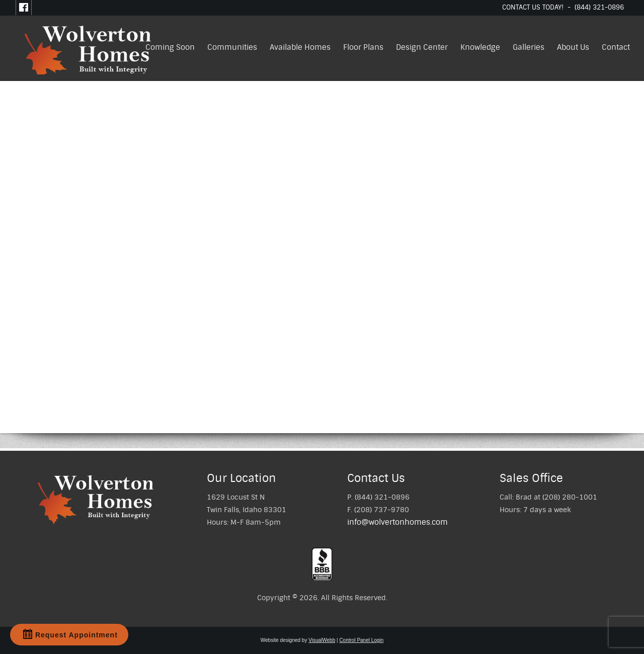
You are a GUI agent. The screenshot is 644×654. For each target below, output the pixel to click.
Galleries (529, 47)
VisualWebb (322, 640)
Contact (616, 47)
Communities (232, 47)
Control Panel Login (361, 640)
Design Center (422, 47)
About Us (573, 47)
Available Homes (300, 47)
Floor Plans (363, 47)
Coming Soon (170, 47)
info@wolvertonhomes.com (397, 522)
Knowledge (480, 47)
